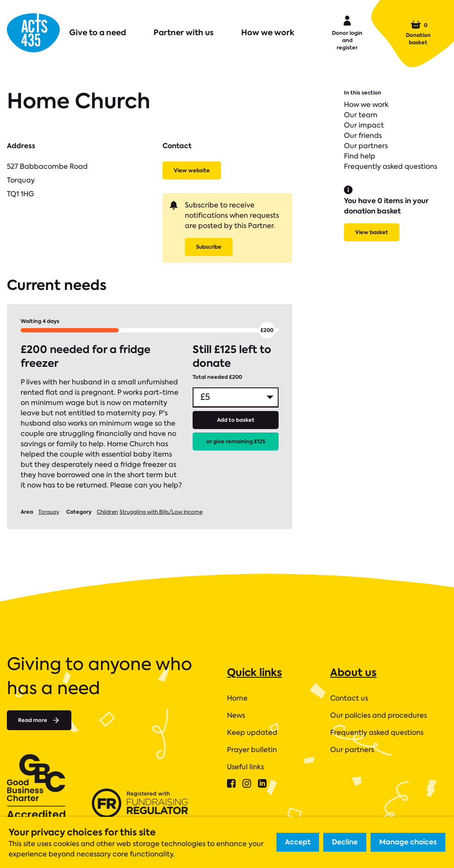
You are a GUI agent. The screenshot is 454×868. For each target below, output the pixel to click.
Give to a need (98, 32)
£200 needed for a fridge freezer (86, 356)
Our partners (366, 146)
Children (107, 512)
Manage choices (408, 842)
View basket (372, 232)
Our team (361, 115)
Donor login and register (347, 32)
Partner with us (184, 32)
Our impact (364, 125)
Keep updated (252, 732)
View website (192, 170)
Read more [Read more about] (39, 720)
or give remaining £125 (236, 441)
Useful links (245, 767)
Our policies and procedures (379, 715)
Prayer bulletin (252, 750)
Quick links (255, 672)
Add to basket (236, 420)
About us (353, 672)
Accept (298, 842)
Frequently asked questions (391, 166)
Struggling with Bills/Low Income (161, 512)
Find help (360, 156)
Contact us (349, 698)
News (236, 715)
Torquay (49, 512)
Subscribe (209, 247)
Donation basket (418, 33)
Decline (345, 842)
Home (237, 698)
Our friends (363, 136)
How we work (268, 32)
